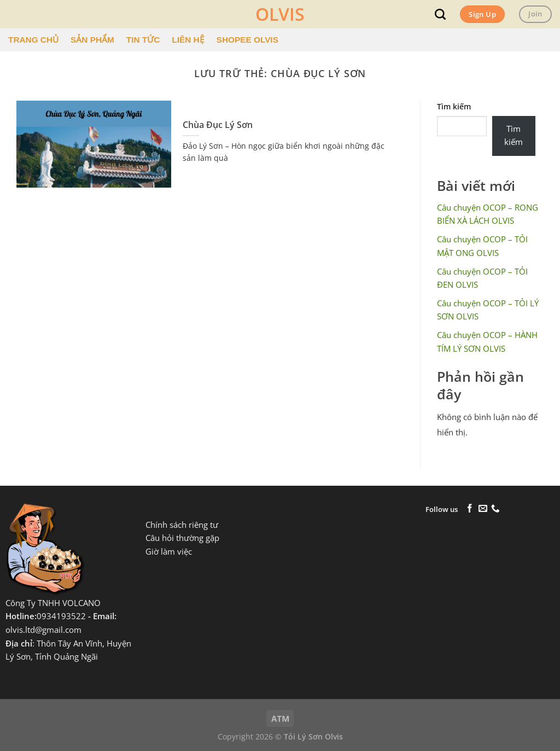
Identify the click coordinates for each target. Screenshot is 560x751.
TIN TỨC (143, 40)
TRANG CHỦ (33, 40)
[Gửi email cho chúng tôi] (483, 509)
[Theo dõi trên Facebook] (470, 509)
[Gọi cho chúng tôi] (495, 509)
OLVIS (280, 14)
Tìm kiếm (454, 106)
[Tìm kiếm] (440, 14)
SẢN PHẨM (92, 40)
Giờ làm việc (169, 552)
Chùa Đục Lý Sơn (218, 125)
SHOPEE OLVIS (247, 40)
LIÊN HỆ (188, 40)
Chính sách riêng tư (182, 525)
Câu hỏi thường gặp (182, 538)
